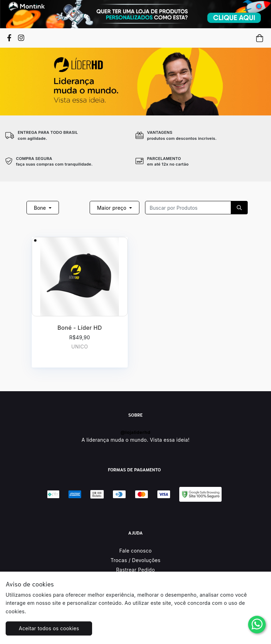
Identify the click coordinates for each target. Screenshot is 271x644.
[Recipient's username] (188, 208)
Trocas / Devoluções (135, 560)
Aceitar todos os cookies (49, 628)
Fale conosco (135, 551)
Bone (41, 208)
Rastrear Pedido (135, 570)
